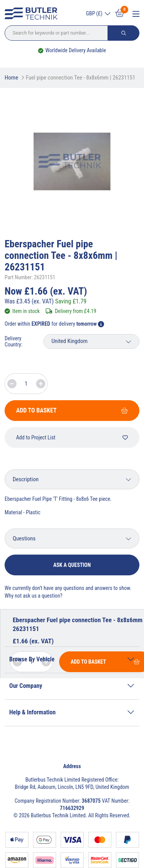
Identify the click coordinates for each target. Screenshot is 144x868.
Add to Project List (72, 437)
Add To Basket (72, 410)
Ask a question (72, 565)
